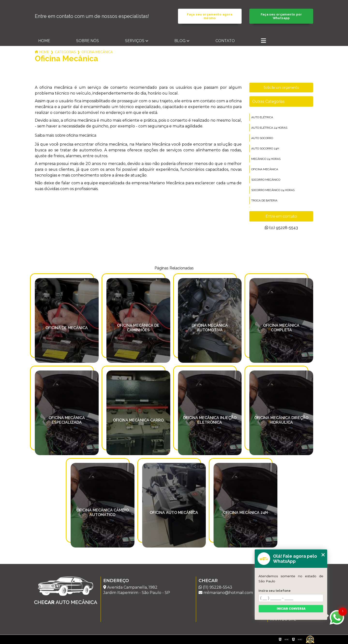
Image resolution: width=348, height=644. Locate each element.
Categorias (65, 52)
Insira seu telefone (275, 591)
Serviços (135, 41)
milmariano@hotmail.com (226, 593)
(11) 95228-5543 (281, 228)
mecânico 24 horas (266, 159)
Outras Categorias (268, 101)
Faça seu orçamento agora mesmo (210, 16)
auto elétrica (262, 117)
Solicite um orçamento (281, 88)
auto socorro (262, 138)
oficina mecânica (265, 169)
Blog (180, 41)
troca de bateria (264, 200)
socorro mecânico (266, 180)
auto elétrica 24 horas (269, 128)
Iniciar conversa (291, 609)
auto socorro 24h (265, 148)
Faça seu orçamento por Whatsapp (281, 16)
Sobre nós (88, 41)
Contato (225, 41)
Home (44, 41)
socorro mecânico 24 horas (273, 190)
